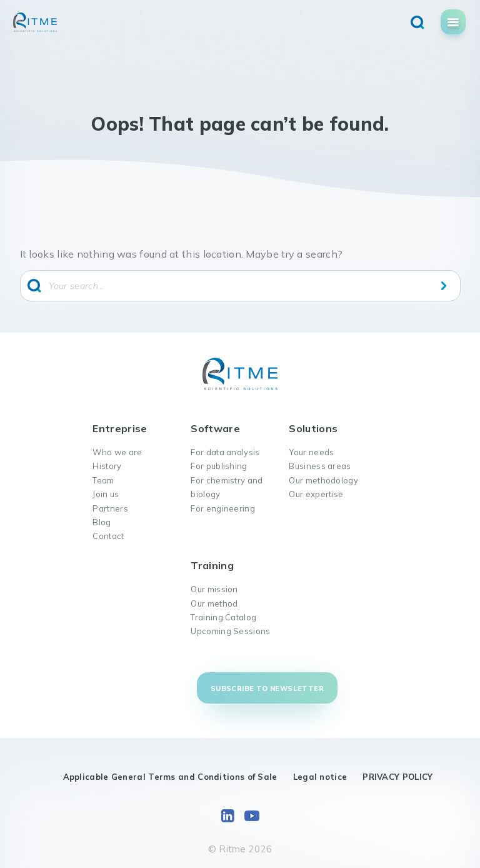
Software (215, 428)
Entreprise (120, 428)
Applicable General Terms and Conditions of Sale (170, 777)
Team (103, 480)
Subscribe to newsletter (267, 689)
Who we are (117, 452)
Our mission (214, 589)
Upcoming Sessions (230, 631)
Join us (106, 494)
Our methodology (323, 480)
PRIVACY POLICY (397, 777)
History (107, 466)
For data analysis (225, 452)
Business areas (320, 466)
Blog (102, 522)
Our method (214, 603)
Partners (110, 508)
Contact (108, 536)
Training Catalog (223, 617)
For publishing (219, 466)
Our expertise (316, 494)
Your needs (311, 452)
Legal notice (320, 777)
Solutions (313, 428)
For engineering (223, 508)
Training (212, 565)
